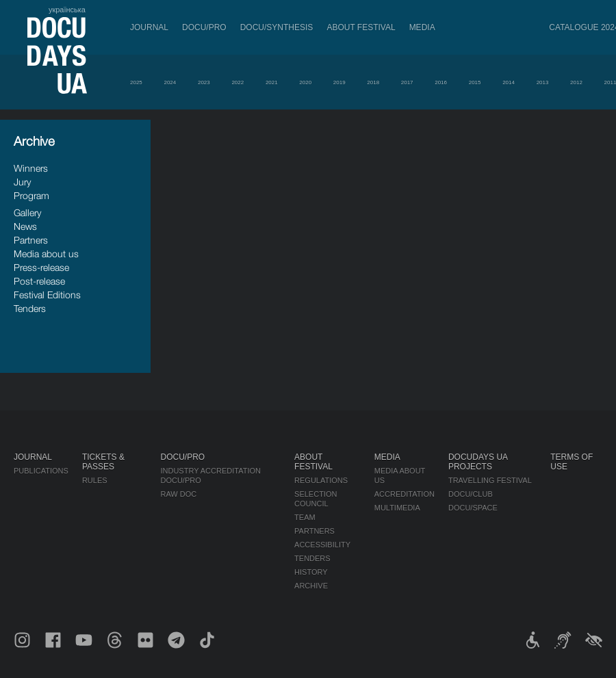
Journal (149, 27)
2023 (204, 82)
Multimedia (397, 508)
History (311, 572)
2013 (543, 82)
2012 (576, 82)
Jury (22, 182)
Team (305, 517)
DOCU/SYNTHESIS (277, 27)
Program (31, 195)
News (25, 226)
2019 (339, 82)
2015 (475, 82)
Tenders (30, 308)
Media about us (46, 253)
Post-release (39, 281)
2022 (238, 82)
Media (422, 27)
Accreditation (405, 494)
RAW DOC (178, 494)
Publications (41, 471)
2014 (509, 82)
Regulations (321, 480)
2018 (373, 82)
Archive (311, 586)
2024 (170, 82)
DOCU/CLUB (471, 494)
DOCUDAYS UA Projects (478, 462)
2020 (305, 82)
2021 (272, 82)
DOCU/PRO (204, 27)
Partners (31, 240)
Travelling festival (490, 480)
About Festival (361, 27)
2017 (407, 82)
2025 (136, 82)
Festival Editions (47, 295)
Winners (31, 168)
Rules (95, 480)
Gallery (27, 212)
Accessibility (322, 545)
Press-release (41, 267)
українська (67, 10)
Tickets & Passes (103, 462)
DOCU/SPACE (473, 508)
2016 (441, 82)
